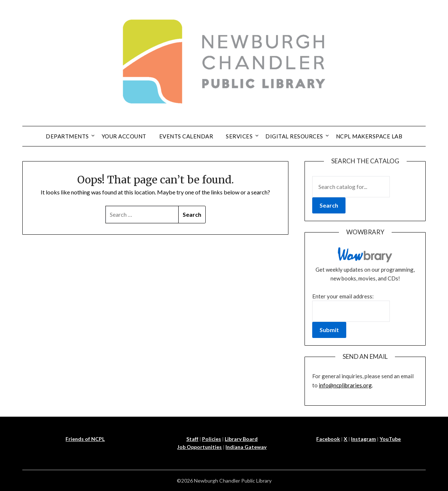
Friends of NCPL (85, 439)
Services (239, 136)
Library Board (241, 439)
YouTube (390, 439)
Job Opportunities (199, 447)
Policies (212, 439)
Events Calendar (186, 136)
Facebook (328, 439)
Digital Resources (294, 136)
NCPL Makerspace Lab (369, 136)
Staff (192, 439)
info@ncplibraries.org (345, 385)
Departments (67, 136)
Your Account (124, 136)
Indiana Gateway (246, 447)
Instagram (363, 439)
